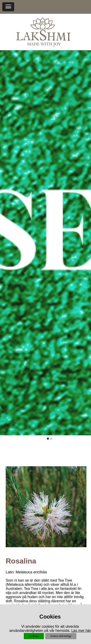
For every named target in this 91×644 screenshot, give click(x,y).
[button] (8, 7)
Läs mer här (81, 631)
